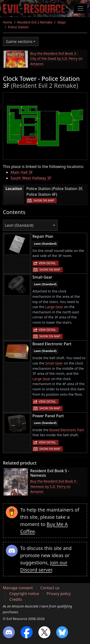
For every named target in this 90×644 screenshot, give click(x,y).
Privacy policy (59, 594)
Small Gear (54, 363)
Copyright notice (24, 594)
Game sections (19, 42)
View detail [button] (47, 263)
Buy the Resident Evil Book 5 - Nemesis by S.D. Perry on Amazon (54, 486)
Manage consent (18, 588)
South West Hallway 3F (31, 178)
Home (8, 22)
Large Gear (54, 307)
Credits (16, 599)
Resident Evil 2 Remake (35, 22)
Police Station (18, 27)
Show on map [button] (44, 200)
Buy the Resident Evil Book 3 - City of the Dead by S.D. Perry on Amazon (56, 59)
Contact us (50, 588)
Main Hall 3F (22, 172)
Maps (62, 22)
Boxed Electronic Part (67, 430)
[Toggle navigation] (80, 8)
